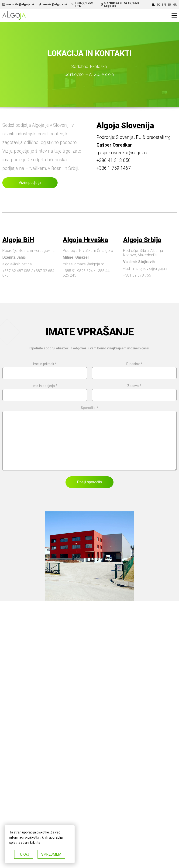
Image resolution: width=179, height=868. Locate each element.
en (164, 5)
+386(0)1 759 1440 (84, 4)
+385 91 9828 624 (78, 271)
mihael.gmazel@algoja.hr (83, 264)
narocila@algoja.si (20, 4)
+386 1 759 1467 (114, 168)
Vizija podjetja (30, 183)
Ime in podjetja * (45, 390)
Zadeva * (134, 390)
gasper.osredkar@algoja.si (123, 153)
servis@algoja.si (55, 4)
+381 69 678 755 (137, 275)
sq (158, 5)
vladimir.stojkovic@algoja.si (146, 269)
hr (175, 5)
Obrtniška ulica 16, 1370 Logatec (122, 4)
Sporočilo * (89, 441)
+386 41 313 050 (114, 160)
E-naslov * (134, 369)
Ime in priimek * (45, 369)
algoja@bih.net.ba (17, 264)
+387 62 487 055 (16, 271)
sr (169, 5)
